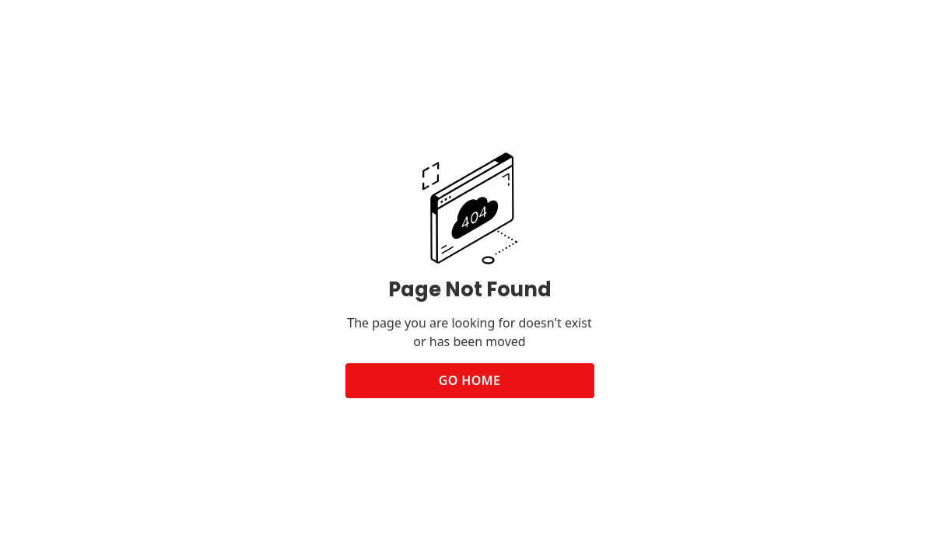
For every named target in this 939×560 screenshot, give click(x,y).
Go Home (470, 380)
